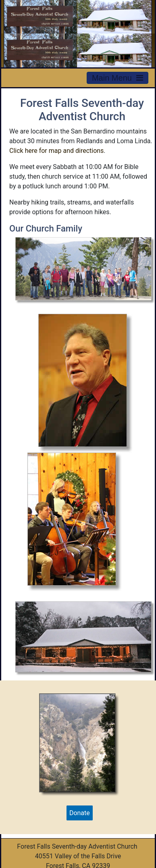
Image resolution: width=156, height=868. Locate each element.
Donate (80, 813)
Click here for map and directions (56, 151)
